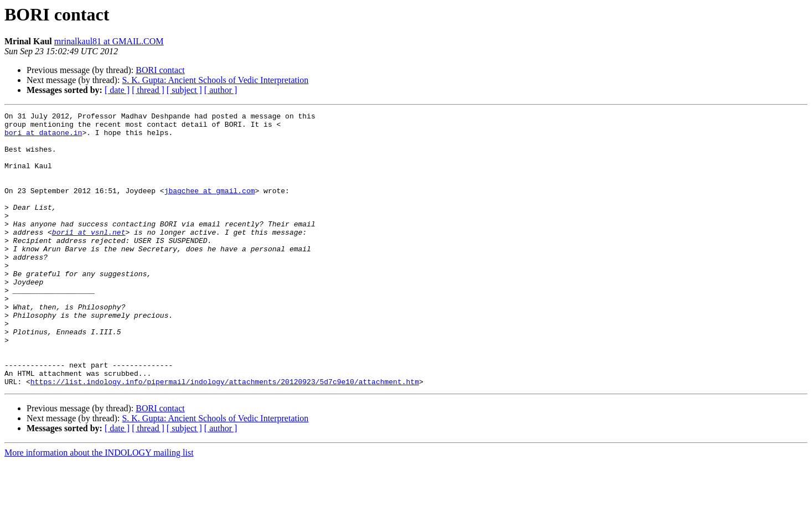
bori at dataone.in (43, 137)
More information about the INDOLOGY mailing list (99, 507)
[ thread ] (148, 90)
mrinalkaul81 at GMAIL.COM (109, 41)
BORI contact (160, 70)
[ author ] (221, 90)
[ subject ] (184, 90)
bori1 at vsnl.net (89, 257)
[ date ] (117, 90)
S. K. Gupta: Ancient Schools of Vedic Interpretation (215, 80)
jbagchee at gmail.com (210, 207)
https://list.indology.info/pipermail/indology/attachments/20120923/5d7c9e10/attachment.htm (225, 436)
